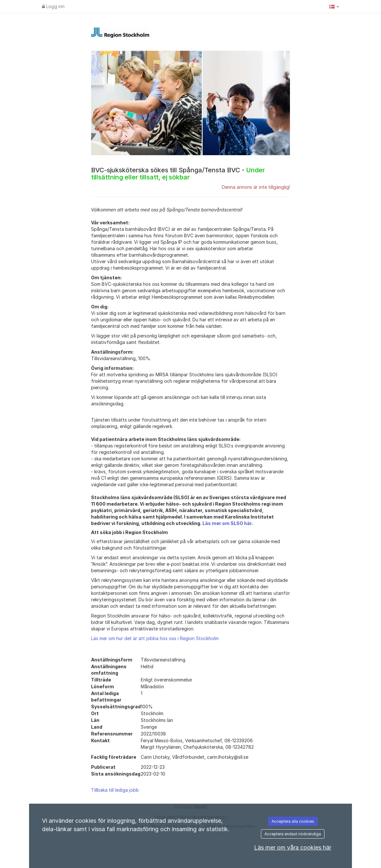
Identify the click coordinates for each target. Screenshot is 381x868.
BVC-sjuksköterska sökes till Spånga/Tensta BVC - (178, 174)
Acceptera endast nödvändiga (293, 834)
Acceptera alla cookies (293, 821)
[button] (334, 6)
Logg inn (53, 6)
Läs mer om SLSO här (227, 523)
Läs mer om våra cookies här (293, 847)
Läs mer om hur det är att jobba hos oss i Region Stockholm (155, 638)
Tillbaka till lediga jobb (115, 790)
